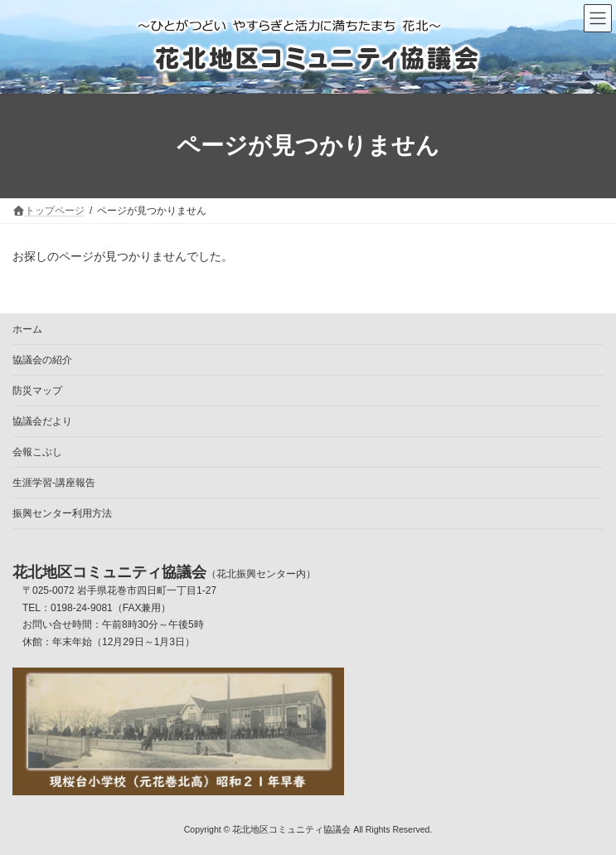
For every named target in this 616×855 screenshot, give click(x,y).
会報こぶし (37, 452)
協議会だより (42, 421)
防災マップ (37, 391)
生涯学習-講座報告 (54, 483)
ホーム (27, 329)
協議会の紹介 (42, 360)
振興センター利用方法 (62, 513)
